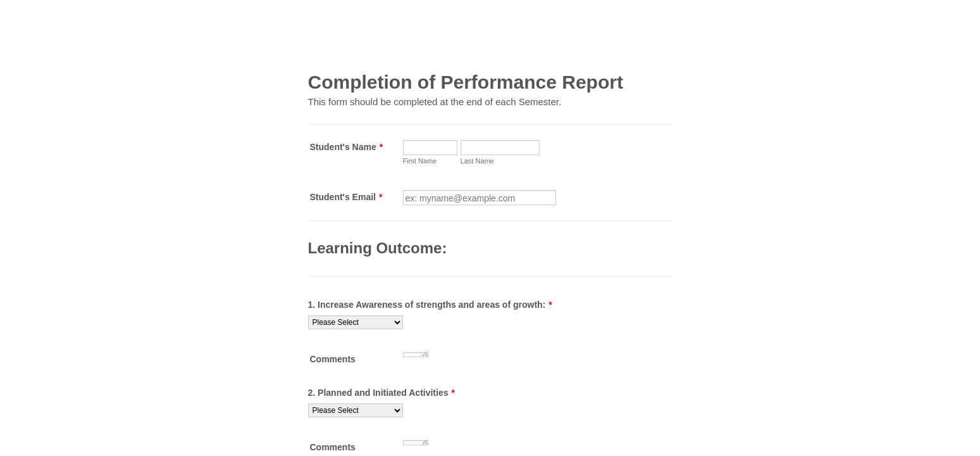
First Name (420, 161)
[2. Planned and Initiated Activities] (356, 410)
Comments (333, 359)
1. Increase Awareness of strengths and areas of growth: (430, 305)
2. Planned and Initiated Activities (381, 393)
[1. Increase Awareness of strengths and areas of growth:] (356, 322)
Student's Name (347, 147)
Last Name (477, 161)
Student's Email (346, 197)
